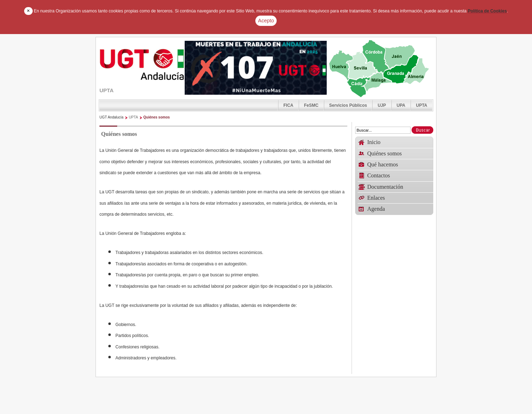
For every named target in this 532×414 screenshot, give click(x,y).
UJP (382, 105)
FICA (288, 105)
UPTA (422, 105)
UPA (401, 105)
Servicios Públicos (348, 105)
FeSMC (311, 105)
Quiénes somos (157, 117)
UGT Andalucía (112, 117)
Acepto (266, 21)
